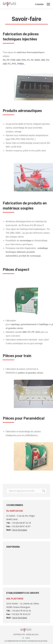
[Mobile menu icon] (48, 4)
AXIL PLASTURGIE (15, 599)
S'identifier (39, 4)
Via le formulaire (20, 530)
